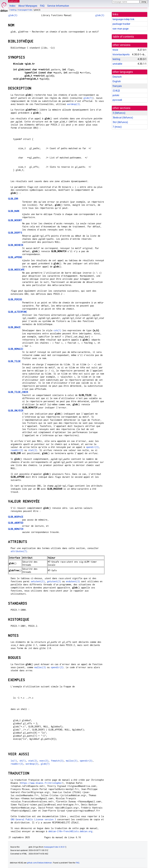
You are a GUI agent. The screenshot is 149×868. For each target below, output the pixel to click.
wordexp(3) (73, 104)
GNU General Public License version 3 (33, 819)
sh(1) (23, 761)
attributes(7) (19, 551)
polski (116, 95)
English (117, 81)
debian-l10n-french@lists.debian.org (70, 831)
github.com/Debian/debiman (40, 863)
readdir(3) (17, 450)
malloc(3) (40, 667)
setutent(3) (38, 581)
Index (12, 6)
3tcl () (120, 122)
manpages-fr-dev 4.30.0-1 (55, 847)
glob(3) (13, 15)
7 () (117, 127)
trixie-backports (121, 54)
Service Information (58, 6)
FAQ (42, 6)
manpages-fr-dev (25, 10)
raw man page (121, 29)
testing (13, 10)
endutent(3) (73, 581)
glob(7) (88, 98)
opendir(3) (92, 447)
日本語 (116, 91)
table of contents (123, 37)
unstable (117, 64)
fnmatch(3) (57, 761)
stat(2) (33, 450)
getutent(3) (54, 581)
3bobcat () (123, 118)
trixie (115, 50)
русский (117, 100)
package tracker (121, 24)
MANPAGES (14, 1)
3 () (119, 113)
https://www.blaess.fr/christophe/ (41, 783)
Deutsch (117, 77)
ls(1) (14, 761)
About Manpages (28, 6)
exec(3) (44, 761)
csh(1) (57, 330)
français (117, 86)
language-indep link (123, 19)
